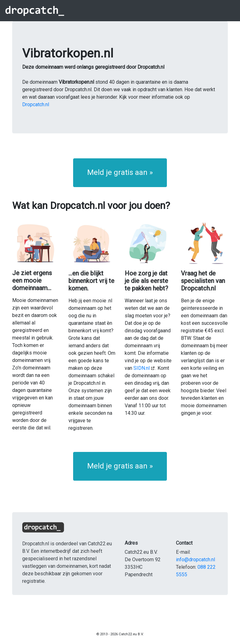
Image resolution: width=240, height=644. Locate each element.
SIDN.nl (142, 368)
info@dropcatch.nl (195, 560)
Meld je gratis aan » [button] (120, 172)
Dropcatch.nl (36, 104)
